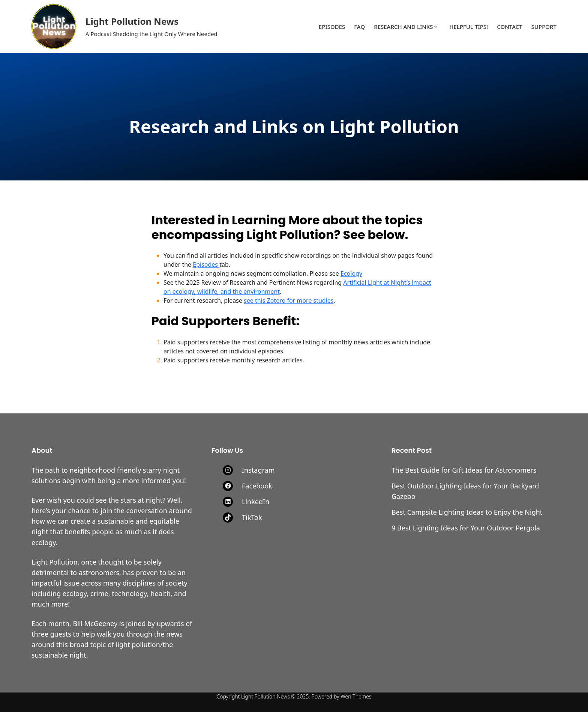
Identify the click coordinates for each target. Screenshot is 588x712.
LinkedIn (256, 502)
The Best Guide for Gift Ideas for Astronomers (464, 470)
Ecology (351, 273)
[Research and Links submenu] (436, 26)
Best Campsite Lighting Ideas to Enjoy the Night (467, 512)
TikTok (252, 517)
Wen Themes (356, 696)
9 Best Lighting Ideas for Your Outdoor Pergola (466, 528)
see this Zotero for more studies (289, 300)
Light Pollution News (132, 21)
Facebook (257, 486)
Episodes (206, 264)
